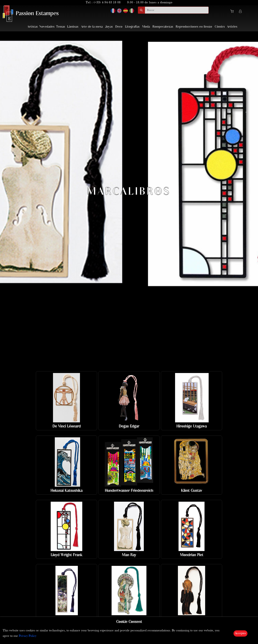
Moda (146, 27)
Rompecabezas (163, 27)
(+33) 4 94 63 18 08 (107, 3)
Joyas (109, 27)
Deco (119, 27)
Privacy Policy (28, 636)
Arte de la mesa (92, 27)
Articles (232, 27)
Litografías (132, 27)
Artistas (32, 27)
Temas (61, 27)
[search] (177, 10)
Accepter (240, 633)
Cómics (220, 27)
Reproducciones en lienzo (194, 27)
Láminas (73, 27)
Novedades (47, 27)
